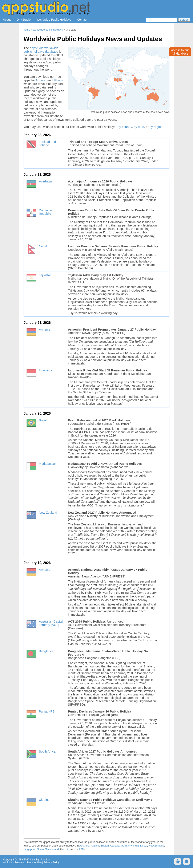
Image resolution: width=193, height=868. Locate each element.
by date (139, 127)
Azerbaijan (46, 181)
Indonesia (46, 370)
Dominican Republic (46, 212)
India (136, 846)
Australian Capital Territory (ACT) (51, 623)
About (7, 20)
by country (125, 127)
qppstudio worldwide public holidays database (41, 50)
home (27, 30)
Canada (115, 846)
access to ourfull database (180, 52)
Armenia (45, 330)
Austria (95, 846)
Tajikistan (45, 275)
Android (41, 80)
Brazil (43, 420)
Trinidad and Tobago (47, 143)
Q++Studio (24, 20)
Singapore (30, 849)
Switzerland (52, 849)
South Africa (47, 751)
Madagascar (47, 464)
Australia (84, 846)
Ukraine (44, 800)
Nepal (43, 246)
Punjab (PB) (47, 711)
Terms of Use (34, 863)
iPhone (58, 80)
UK (66, 849)
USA (82, 849)
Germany (126, 846)
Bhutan (105, 846)
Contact (82, 20)
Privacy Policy (51, 863)
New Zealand (48, 513)
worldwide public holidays (48, 30)
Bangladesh (47, 651)
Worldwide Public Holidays (54, 20)
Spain (40, 849)
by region (156, 127)
